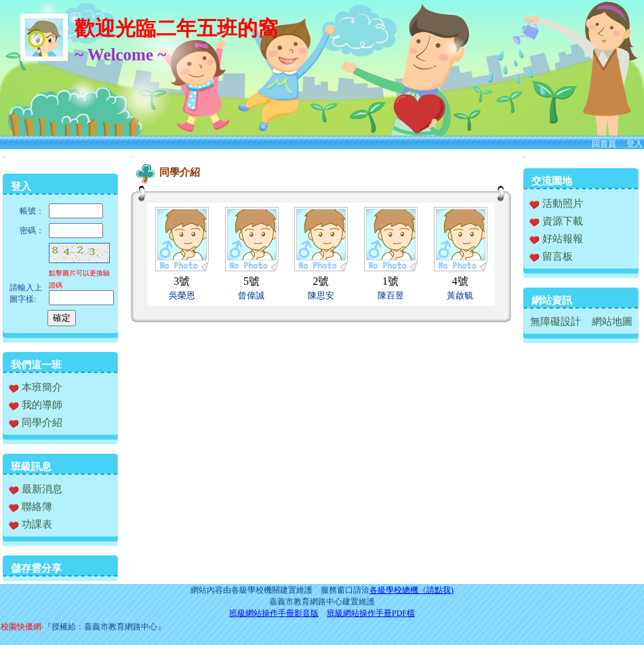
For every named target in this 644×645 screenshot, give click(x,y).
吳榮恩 (182, 295)
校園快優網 (21, 627)
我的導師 (36, 405)
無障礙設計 (556, 321)
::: (4, 157)
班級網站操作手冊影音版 (274, 613)
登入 (635, 144)
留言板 (551, 256)
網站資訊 (552, 300)
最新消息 (36, 489)
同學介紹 (36, 423)
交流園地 (552, 181)
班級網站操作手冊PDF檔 (371, 613)
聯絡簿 (31, 507)
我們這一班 (36, 365)
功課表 (31, 524)
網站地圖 (612, 321)
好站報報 (556, 239)
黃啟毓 (460, 295)
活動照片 (556, 203)
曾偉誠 (251, 295)
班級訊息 (31, 467)
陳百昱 (391, 295)
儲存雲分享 (36, 568)
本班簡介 (36, 387)
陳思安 (321, 295)
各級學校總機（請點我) (411, 590)
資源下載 (556, 221)
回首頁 (604, 144)
